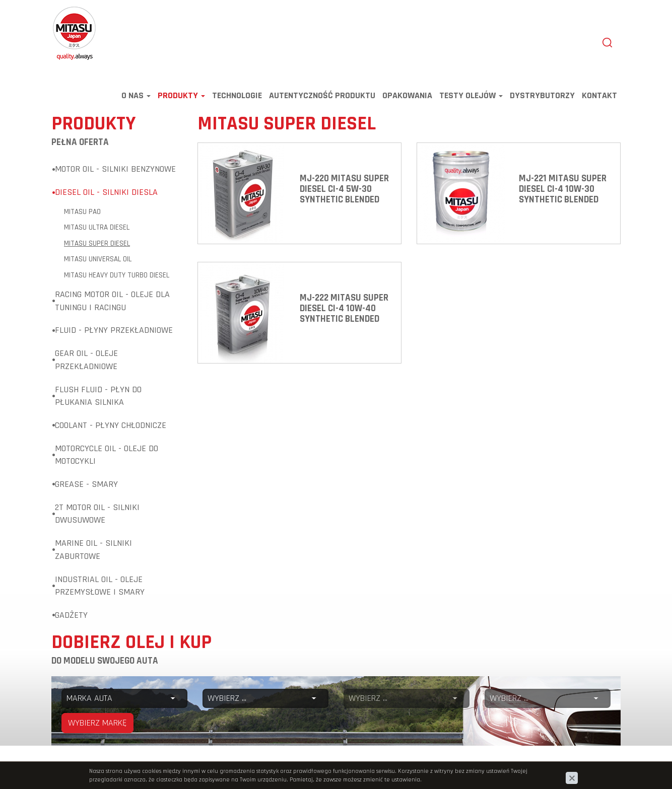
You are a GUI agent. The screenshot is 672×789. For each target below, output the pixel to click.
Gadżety (71, 615)
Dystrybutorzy (542, 95)
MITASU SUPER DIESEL (97, 243)
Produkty (181, 95)
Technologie (237, 95)
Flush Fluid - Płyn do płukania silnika (98, 396)
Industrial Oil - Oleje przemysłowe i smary (100, 586)
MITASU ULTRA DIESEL (97, 227)
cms (557, 767)
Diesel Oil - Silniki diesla (106, 192)
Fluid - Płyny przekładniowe (114, 330)
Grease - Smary (86, 484)
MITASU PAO (82, 212)
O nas (136, 95)
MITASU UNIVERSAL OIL (98, 259)
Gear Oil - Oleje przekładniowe (86, 360)
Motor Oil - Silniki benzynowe (115, 169)
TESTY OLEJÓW (471, 95)
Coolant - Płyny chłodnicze (111, 425)
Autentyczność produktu (322, 95)
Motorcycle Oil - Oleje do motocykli (107, 455)
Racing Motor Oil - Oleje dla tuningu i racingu (112, 301)
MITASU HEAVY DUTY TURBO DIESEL (117, 275)
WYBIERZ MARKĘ (97, 723)
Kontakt (599, 95)
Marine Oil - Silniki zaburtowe (93, 550)
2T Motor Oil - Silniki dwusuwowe (97, 514)
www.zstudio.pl (594, 767)
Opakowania (407, 95)
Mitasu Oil (68, 11)
